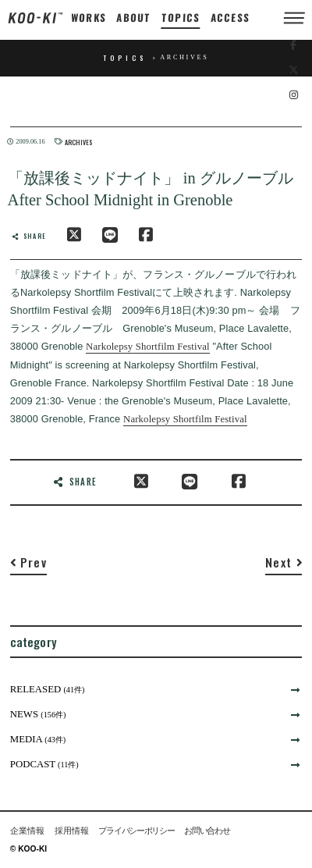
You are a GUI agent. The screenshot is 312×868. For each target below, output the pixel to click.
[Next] (284, 566)
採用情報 (72, 831)
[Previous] (28, 566)
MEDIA (38, 739)
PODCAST (44, 764)
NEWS (38, 714)
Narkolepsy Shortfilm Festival (148, 347)
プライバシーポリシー (136, 831)
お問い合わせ (207, 831)
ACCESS (230, 18)
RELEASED (48, 689)
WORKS (89, 18)
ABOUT (134, 18)
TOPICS (181, 18)
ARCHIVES (78, 142)
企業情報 (27, 831)
